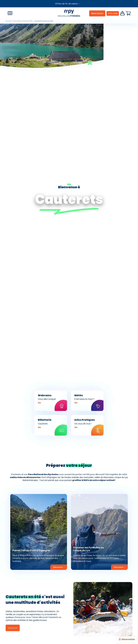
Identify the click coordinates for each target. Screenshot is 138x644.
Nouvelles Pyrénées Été (23, 21)
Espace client (122, 13)
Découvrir (13, 628)
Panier (128, 13)
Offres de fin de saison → (68, 4)
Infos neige (113, 13)
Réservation (127, 640)
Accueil (8, 21)
